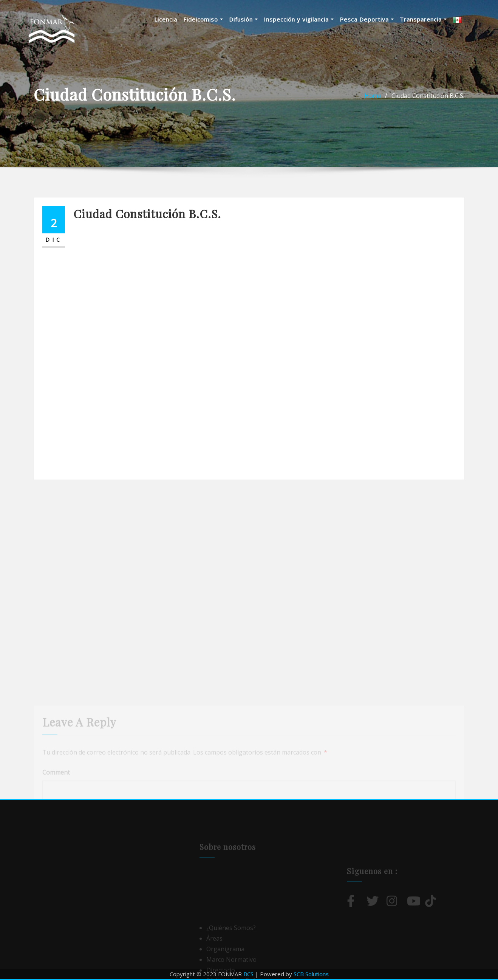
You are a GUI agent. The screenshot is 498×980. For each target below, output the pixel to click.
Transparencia (423, 19)
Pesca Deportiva (367, 19)
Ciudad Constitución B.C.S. (428, 96)
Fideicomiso (203, 19)
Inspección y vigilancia (299, 19)
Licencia (166, 19)
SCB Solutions (311, 974)
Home (373, 96)
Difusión (243, 19)
